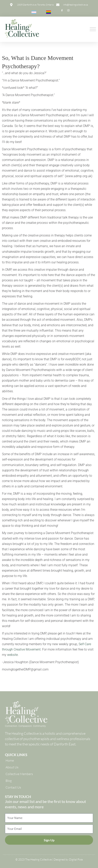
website (12, 655)
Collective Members (19, 774)
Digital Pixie (76, 859)
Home (10, 760)
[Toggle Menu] (93, 29)
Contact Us (13, 787)
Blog (9, 781)
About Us (12, 767)
